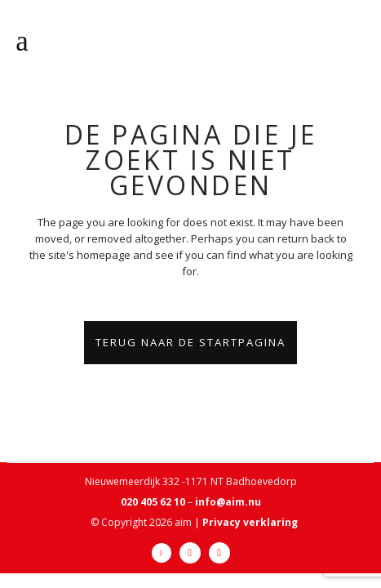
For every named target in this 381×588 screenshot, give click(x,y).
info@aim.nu (228, 502)
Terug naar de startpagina (190, 342)
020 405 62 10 (153, 502)
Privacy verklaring (250, 522)
